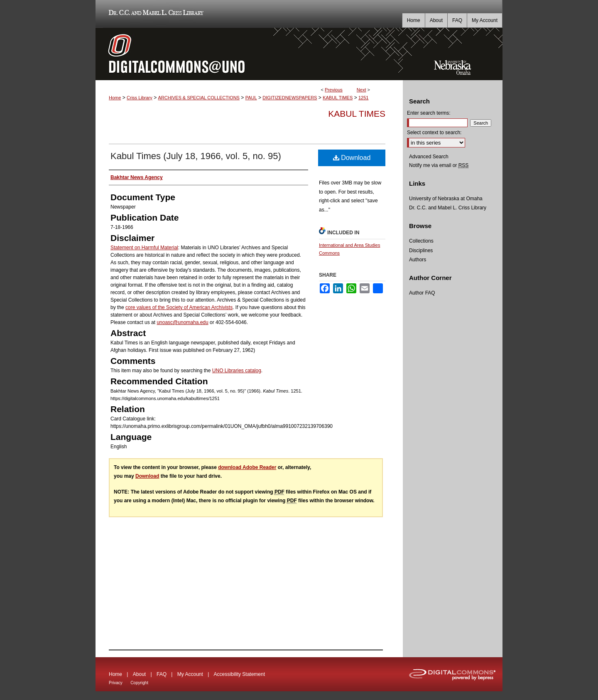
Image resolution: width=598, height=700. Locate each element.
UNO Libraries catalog (237, 371)
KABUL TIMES (338, 98)
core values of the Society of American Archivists (179, 307)
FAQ (162, 674)
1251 (363, 98)
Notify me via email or (439, 165)
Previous (334, 90)
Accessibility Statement (239, 674)
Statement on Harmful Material (144, 248)
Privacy (116, 683)
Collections (421, 241)
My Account (190, 674)
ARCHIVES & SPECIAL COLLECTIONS (199, 98)
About (139, 674)
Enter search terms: (429, 113)
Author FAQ (422, 293)
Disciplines (421, 251)
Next (361, 90)
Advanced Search (429, 157)
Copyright (139, 683)
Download (352, 158)
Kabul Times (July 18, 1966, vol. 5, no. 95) (196, 156)
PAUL (251, 98)
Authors (418, 260)
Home (115, 98)
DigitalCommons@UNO (249, 54)
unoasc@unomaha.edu (182, 322)
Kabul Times (357, 114)
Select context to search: (434, 133)
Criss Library (140, 98)
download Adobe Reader (247, 467)
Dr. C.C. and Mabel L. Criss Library (155, 14)
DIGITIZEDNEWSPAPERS (290, 98)
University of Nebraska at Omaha (446, 199)
